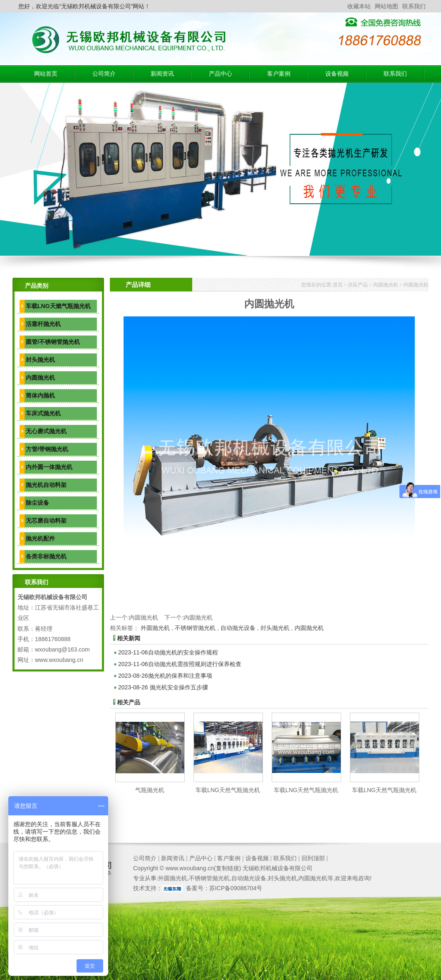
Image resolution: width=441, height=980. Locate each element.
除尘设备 (37, 503)
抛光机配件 (40, 538)
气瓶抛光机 (150, 790)
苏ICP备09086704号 (236, 888)
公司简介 (104, 74)
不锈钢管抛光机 (195, 628)
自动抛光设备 (238, 628)
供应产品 (358, 285)
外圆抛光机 (155, 628)
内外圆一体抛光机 (49, 467)
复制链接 (228, 868)
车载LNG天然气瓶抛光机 (228, 790)
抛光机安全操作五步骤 (163, 687)
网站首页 (46, 74)
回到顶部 (313, 858)
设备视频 (337, 74)
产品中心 (220, 74)
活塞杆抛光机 (43, 324)
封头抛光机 (40, 360)
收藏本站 (359, 6)
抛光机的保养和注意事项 (165, 676)
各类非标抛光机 (46, 556)
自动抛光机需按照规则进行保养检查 (180, 664)
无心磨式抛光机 (46, 431)
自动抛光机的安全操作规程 (168, 652)
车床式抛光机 (43, 413)
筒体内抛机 (40, 395)
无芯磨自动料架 (46, 521)
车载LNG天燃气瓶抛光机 (58, 306)
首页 (338, 285)
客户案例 (279, 74)
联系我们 (414, 6)
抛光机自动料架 (46, 485)
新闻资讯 (162, 74)
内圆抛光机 (40, 378)
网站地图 (386, 6)
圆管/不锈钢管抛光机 (53, 342)
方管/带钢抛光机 (47, 449)
